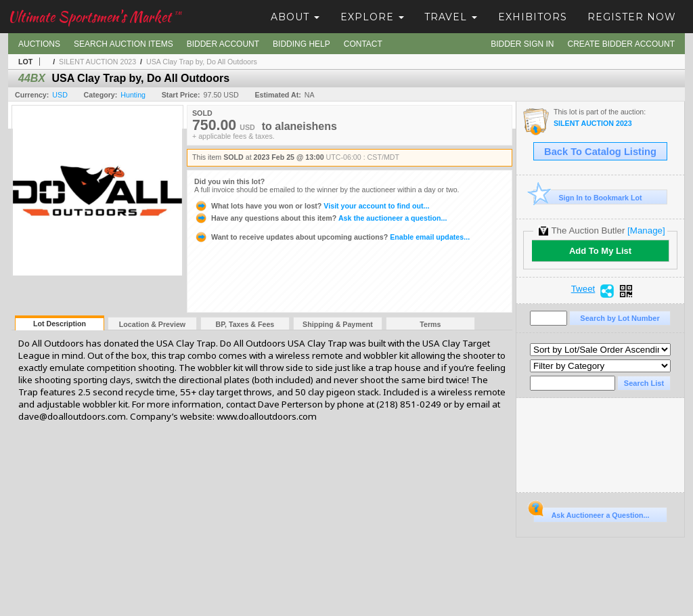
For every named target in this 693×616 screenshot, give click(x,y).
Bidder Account (223, 44)
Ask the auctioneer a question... (320, 218)
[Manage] (646, 230)
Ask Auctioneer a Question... (591, 513)
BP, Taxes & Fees (245, 324)
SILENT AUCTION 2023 (97, 62)
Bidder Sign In (522, 44)
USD (60, 95)
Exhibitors (533, 17)
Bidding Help (301, 44)
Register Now (632, 17)
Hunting (133, 95)
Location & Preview (152, 324)
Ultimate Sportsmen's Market (95, 17)
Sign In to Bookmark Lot (588, 197)
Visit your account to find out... (312, 206)
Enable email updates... (332, 237)
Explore (372, 17)
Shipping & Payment (338, 324)
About (295, 17)
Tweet (583, 289)
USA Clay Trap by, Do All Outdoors (202, 62)
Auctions (39, 44)
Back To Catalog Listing (600, 152)
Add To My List (600, 251)
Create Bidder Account (621, 44)
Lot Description (60, 324)
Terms (430, 324)
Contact (363, 44)
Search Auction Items (124, 44)
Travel (451, 17)
